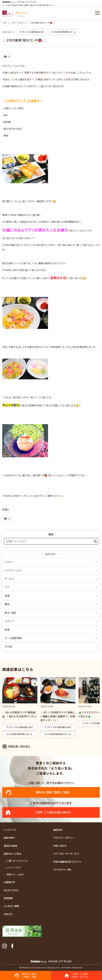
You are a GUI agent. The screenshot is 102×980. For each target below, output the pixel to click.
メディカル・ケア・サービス (66, 854)
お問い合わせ (60, 846)
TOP (5, 23)
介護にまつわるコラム (17, 861)
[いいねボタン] (5, 57)
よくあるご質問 (12, 906)
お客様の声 (9, 882)
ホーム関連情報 (51, 638)
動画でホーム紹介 (15, 875)
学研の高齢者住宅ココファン (67, 862)
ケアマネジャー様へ (63, 870)
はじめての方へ (12, 890)
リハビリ (51, 562)
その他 (51, 647)
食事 (51, 596)
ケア (51, 587)
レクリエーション (51, 570)
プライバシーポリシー (64, 838)
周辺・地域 (51, 613)
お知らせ (8, 914)
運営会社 (58, 830)
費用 (51, 604)
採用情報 (8, 898)
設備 (51, 630)
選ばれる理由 (11, 846)
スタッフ (51, 621)
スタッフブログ (18, 23)
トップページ (10, 830)
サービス (51, 579)
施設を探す (9, 838)
